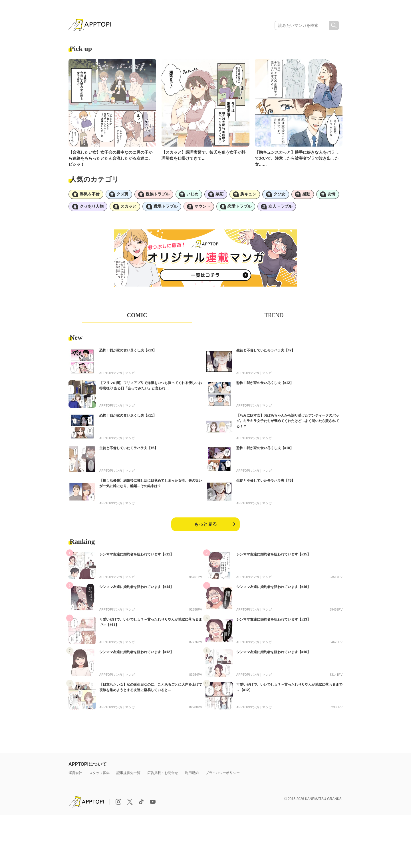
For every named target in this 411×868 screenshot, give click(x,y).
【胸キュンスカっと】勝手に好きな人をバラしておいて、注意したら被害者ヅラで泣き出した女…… (297, 159)
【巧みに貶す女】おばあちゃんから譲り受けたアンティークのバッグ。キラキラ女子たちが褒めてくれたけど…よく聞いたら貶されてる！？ (288, 422)
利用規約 (192, 774)
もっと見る (205, 526)
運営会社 (75, 774)
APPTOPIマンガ (111, 374)
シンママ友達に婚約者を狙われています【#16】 (273, 588)
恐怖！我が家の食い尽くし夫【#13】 (128, 352)
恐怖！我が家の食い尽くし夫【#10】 (265, 449)
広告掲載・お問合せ (163, 774)
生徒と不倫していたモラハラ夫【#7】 (266, 352)
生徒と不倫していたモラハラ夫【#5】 (266, 482)
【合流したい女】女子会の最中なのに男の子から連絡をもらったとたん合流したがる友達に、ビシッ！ (110, 159)
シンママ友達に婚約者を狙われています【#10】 (273, 653)
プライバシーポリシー (223, 774)
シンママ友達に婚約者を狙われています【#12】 (136, 653)
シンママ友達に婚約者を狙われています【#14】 (136, 588)
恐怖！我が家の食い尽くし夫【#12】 (265, 384)
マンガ (130, 374)
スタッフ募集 (99, 774)
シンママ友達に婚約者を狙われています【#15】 (273, 556)
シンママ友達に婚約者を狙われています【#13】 (273, 621)
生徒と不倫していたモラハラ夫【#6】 (129, 449)
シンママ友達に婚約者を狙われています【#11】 (136, 556)
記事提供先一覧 (128, 774)
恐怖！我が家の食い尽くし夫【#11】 (128, 417)
